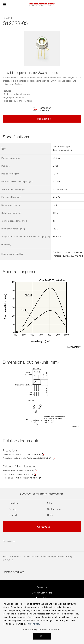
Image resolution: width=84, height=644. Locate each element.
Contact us (42, 587)
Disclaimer (7, 542)
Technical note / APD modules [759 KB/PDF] (20, 478)
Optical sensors (32, 557)
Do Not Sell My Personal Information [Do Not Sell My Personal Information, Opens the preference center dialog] (41, 630)
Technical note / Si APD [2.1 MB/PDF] (18, 474)
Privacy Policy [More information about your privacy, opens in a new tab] (33, 624)
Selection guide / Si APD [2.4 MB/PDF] (18, 471)
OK (42, 636)
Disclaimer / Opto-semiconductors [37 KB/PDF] (22, 455)
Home (6, 557)
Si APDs (7, 560)
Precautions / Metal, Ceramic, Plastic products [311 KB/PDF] (27, 458)
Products (16, 557)
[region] (42, 621)
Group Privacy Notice (42, 593)
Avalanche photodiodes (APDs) (57, 557)
